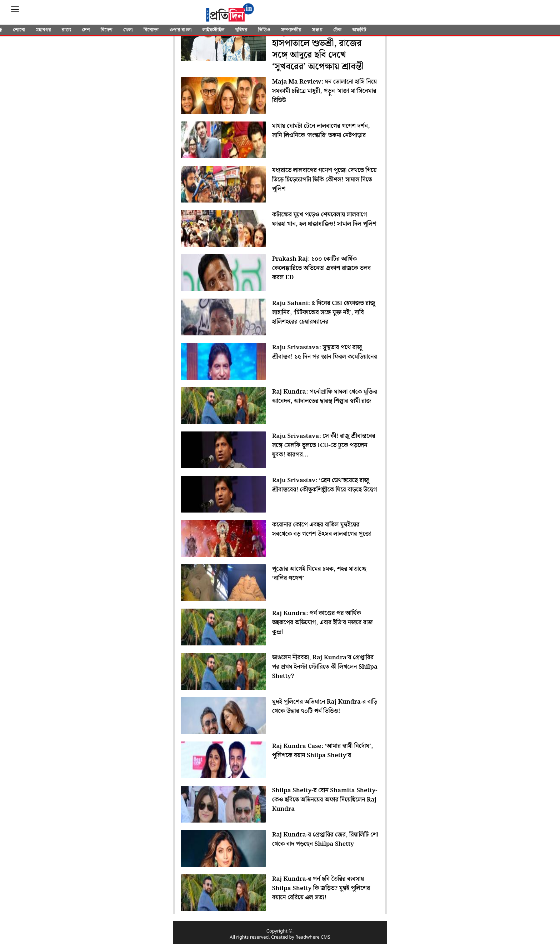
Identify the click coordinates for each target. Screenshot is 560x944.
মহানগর (44, 30)
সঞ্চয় (317, 30)
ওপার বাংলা (180, 30)
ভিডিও (264, 30)
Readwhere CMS (313, 937)
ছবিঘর (241, 30)
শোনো (19, 30)
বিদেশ (107, 30)
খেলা (128, 30)
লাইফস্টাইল (214, 30)
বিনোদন (151, 30)
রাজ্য (66, 30)
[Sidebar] (15, 9)
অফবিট (359, 30)
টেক (337, 30)
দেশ (86, 30)
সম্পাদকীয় (291, 30)
